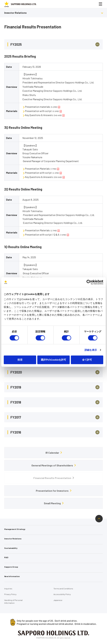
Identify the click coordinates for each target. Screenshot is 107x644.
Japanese (58, 600)
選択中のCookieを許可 (53, 360)
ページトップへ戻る (99, 519)
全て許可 (87, 360)
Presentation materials (41, 107)
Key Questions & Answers (43, 115)
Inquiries (8, 588)
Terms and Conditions (63, 588)
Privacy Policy (10, 594)
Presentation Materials (41, 169)
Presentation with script (42, 111)
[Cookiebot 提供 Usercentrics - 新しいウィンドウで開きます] (89, 282)
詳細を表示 (91, 350)
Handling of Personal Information (13, 601)
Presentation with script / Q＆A (45, 235)
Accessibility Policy (62, 594)
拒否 (20, 360)
